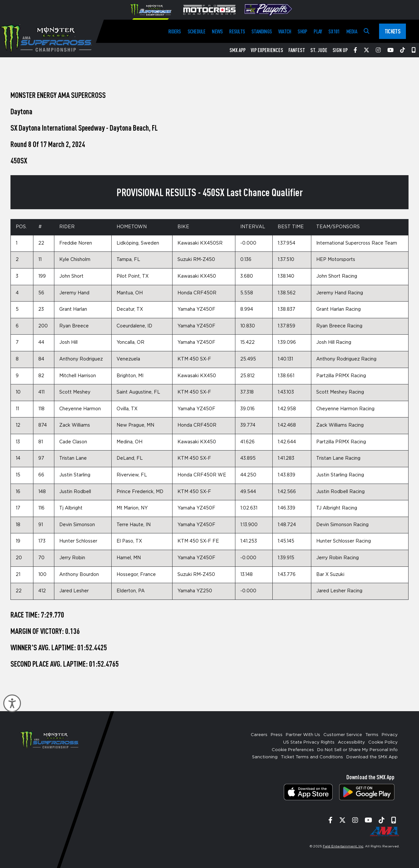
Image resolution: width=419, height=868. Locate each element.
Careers (259, 735)
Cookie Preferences (293, 750)
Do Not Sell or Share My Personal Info (357, 750)
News (217, 31)
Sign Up (340, 50)
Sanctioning (265, 757)
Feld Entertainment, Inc (343, 846)
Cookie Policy (383, 742)
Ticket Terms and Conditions (312, 757)
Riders (174, 31)
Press (277, 735)
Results (237, 31)
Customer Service (343, 735)
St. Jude (319, 50)
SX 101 (334, 31)
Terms (372, 735)
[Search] (366, 31)
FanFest (297, 50)
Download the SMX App (372, 757)
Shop (302, 31)
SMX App (237, 50)
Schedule (197, 31)
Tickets (392, 31)
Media (352, 31)
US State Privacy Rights (309, 742)
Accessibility (351, 742)
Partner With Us (303, 735)
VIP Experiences (267, 50)
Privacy (390, 735)
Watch (285, 31)
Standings (262, 31)
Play (318, 31)
